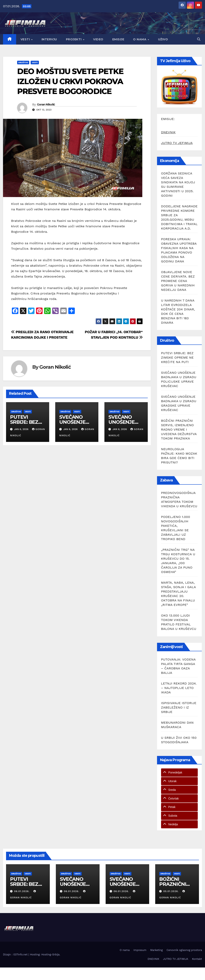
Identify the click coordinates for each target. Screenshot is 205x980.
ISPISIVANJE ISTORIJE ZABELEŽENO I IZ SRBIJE (179, 707)
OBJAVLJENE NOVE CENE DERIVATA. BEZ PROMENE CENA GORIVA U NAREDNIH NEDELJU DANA (178, 281)
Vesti (26, 39)
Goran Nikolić (46, 104)
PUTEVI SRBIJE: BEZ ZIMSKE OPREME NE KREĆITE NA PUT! (177, 357)
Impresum (140, 950)
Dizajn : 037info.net (16, 954)
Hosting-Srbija (50, 954)
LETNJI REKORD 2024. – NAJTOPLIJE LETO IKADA (179, 688)
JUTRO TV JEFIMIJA (177, 143)
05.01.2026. (171, 891)
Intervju (49, 39)
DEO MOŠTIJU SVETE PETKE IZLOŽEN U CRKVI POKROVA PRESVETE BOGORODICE (70, 81)
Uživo (163, 39)
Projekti (74, 39)
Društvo (23, 62)
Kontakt (197, 959)
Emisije (118, 39)
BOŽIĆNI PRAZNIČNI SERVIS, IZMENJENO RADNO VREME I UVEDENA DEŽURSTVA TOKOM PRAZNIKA (179, 429)
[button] (199, 39)
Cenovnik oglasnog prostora (184, 950)
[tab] (179, 773)
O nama (140, 39)
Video (98, 39)
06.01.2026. (22, 891)
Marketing (156, 950)
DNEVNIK (168, 132)
